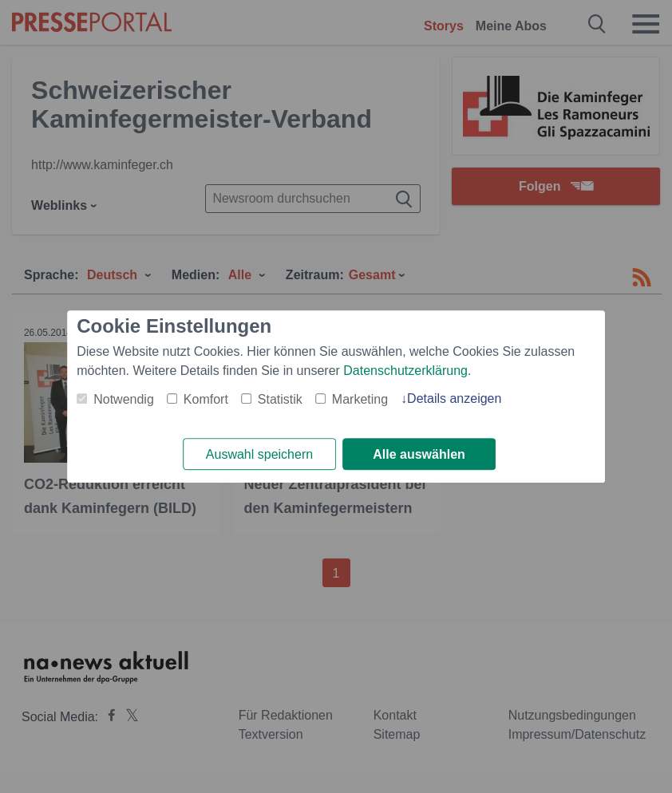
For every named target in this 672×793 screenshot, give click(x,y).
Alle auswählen (419, 454)
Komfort (206, 399)
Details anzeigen (454, 398)
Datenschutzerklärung (405, 371)
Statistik (280, 399)
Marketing (360, 399)
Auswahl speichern (259, 454)
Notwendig (124, 399)
